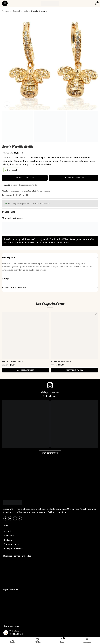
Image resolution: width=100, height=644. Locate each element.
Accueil (6, 11)
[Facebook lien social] (13, 195)
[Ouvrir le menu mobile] (5, 3)
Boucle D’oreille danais (14, 361)
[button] (26, 370)
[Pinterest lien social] (20, 195)
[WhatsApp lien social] (15, 518)
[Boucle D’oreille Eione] (74, 335)
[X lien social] (17, 195)
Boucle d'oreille (39, 11)
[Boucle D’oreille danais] (26, 335)
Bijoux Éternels (20, 11)
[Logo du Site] (50, 3)
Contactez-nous (11, 544)
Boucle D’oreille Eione (62, 361)
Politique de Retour (13, 549)
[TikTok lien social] (20, 518)
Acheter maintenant (73, 178)
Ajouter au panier (25, 178)
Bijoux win (9, 536)
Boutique (8, 540)
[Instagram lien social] (10, 518)
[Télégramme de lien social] (27, 195)
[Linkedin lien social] (24, 195)
